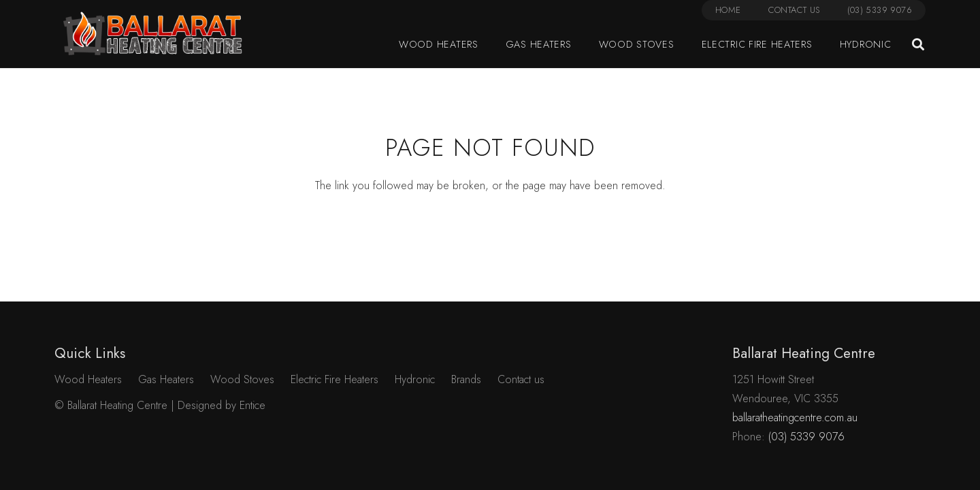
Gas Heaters (166, 379)
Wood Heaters (88, 379)
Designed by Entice (222, 405)
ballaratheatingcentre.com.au (795, 418)
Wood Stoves (242, 379)
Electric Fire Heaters (334, 379)
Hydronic (415, 379)
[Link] (153, 34)
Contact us (521, 379)
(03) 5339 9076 (806, 437)
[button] (918, 45)
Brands (466, 379)
